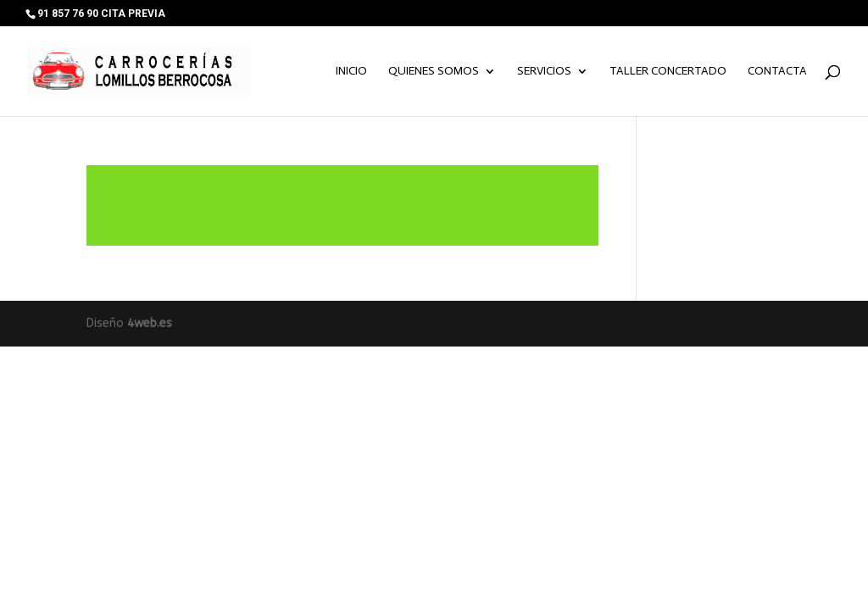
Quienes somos (434, 72)
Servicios (544, 72)
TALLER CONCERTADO (668, 72)
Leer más (342, 205)
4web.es (150, 323)
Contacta (777, 72)
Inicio (351, 72)
